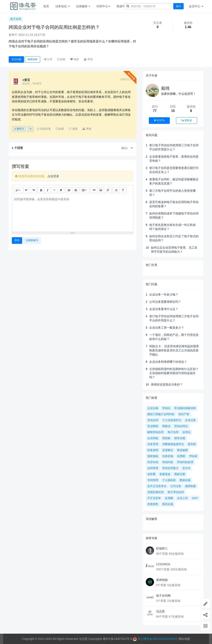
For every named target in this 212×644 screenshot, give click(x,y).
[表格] (85, 190)
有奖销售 (153, 504)
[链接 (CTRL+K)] (94, 190)
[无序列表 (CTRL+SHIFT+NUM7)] (69, 190)
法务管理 (153, 444)
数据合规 (185, 480)
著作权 (192, 444)
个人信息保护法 (172, 420)
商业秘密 (182, 450)
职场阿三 (162, 548)
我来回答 (33, 59)
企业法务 (190, 420)
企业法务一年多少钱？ (164, 294)
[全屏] (116, 190)
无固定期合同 (155, 492)
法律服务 (83, 6)
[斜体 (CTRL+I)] (48, 190)
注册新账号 (32, 240)
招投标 (166, 438)
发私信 (186, 120)
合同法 (186, 432)
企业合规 (153, 408)
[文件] (108, 190)
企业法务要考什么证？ (164, 309)
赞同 (19, 129)
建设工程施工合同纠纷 (161, 414)
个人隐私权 (169, 480)
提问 (178, 6)
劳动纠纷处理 (185, 462)
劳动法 (166, 408)
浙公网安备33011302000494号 (158, 639)
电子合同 (16, 19)
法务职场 (168, 456)
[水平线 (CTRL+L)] (54, 190)
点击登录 (53, 176)
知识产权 (184, 414)
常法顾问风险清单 (185, 408)
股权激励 (153, 456)
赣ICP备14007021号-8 (118, 639)
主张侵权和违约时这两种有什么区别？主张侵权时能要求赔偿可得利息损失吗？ (174, 373)
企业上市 (182, 498)
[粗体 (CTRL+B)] (41, 190)
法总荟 (160, 611)
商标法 (166, 426)
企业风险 (153, 438)
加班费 (151, 474)
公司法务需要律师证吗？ (165, 302)
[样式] (19, 190)
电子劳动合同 (176, 492)
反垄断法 (168, 450)
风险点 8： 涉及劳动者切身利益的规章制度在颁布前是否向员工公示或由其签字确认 (174, 350)
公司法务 (176, 486)
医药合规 (168, 504)
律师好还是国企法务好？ (167, 384)
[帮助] (123, 190)
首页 (46, 6)
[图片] (101, 190)
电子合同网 (163, 596)
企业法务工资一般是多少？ (167, 328)
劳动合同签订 (170, 468)
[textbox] (73, 213)
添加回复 (44, 129)
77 (155, 111)
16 (173, 111)
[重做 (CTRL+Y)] (33, 190)
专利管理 (153, 480)
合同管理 (153, 468)
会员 (196, 6)
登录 (17, 240)
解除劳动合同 (155, 432)
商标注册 (180, 474)
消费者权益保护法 (173, 444)
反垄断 (169, 498)
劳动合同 (153, 420)
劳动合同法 (181, 426)
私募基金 (165, 474)
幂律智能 (162, 580)
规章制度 (190, 486)
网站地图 (184, 639)
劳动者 (193, 456)
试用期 (181, 456)
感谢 (75, 59)
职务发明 (153, 450)
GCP (195, 498)
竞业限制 (153, 426)
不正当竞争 (154, 498)
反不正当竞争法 (157, 486)
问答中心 (103, 6)
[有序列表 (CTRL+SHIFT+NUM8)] (75, 190)
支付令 (186, 468)
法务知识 (63, 6)
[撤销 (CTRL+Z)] (27, 190)
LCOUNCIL (163, 564)
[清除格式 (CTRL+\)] (61, 190)
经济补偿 (153, 462)
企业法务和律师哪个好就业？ (168, 362)
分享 (48, 59)
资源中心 (123, 6)
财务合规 (180, 438)
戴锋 (165, 88)
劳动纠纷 (168, 462)
